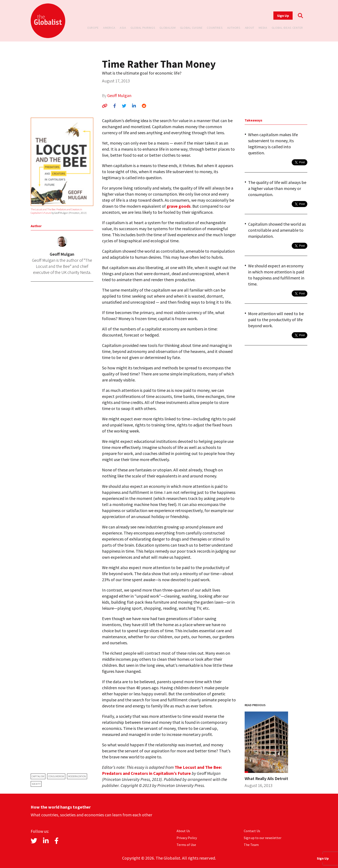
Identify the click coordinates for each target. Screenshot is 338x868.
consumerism (56, 776)
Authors (234, 28)
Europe (93, 28)
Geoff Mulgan (119, 95)
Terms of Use (186, 845)
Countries (215, 28)
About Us (183, 831)
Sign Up (283, 16)
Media (263, 28)
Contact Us (252, 831)
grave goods (179, 206)
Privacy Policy (187, 838)
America (109, 28)
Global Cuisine (191, 28)
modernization (77, 776)
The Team (251, 845)
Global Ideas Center (287, 28)
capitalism (38, 776)
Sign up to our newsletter (263, 838)
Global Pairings (143, 28)
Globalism (167, 28)
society (36, 784)
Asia (123, 28)
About (250, 28)
